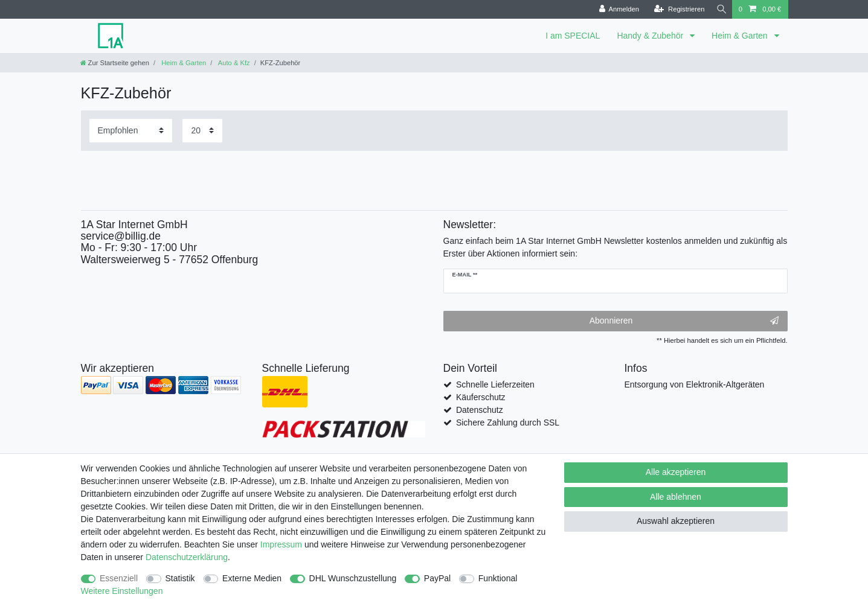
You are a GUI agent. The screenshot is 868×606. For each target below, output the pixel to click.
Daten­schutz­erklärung (187, 557)
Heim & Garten (741, 36)
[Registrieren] (676, 9)
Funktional (498, 578)
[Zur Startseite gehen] (115, 63)
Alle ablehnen (676, 497)
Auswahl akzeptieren (676, 521)
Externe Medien (252, 578)
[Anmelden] (615, 9)
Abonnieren (684, 321)
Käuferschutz (481, 397)
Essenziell (119, 578)
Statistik (180, 578)
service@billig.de (121, 236)
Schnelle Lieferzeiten (495, 384)
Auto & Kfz (233, 63)
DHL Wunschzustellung (353, 578)
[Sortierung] (131, 131)
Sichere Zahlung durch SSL (508, 423)
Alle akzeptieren (676, 472)
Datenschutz (480, 410)
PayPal (437, 578)
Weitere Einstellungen (122, 591)
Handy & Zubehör (651, 36)
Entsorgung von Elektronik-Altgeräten (695, 384)
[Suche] (720, 9)
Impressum (281, 544)
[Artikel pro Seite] (202, 131)
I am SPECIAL (573, 36)
